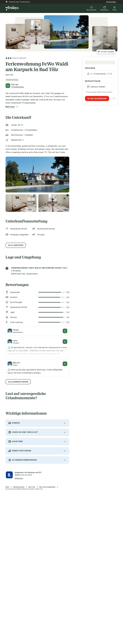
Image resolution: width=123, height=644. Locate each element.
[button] (10, 107)
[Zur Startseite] (12, 8)
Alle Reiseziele (19, 487)
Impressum (19, 478)
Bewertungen (111, 2)
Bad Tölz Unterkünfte (47, 487)
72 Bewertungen (17, 87)
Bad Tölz (32, 487)
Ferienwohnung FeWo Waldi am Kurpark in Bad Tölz (24, 489)
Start (7, 487)
